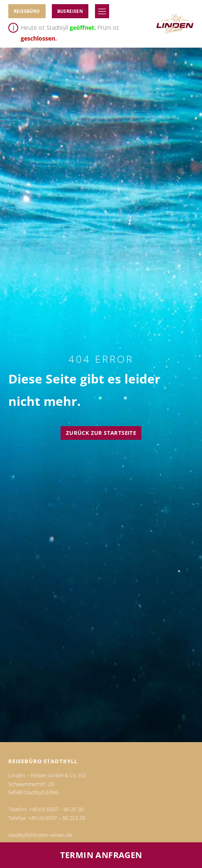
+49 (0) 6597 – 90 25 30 (56, 809)
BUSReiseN (70, 11)
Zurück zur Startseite (101, 433)
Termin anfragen (101, 855)
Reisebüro (27, 11)
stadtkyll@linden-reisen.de (40, 835)
